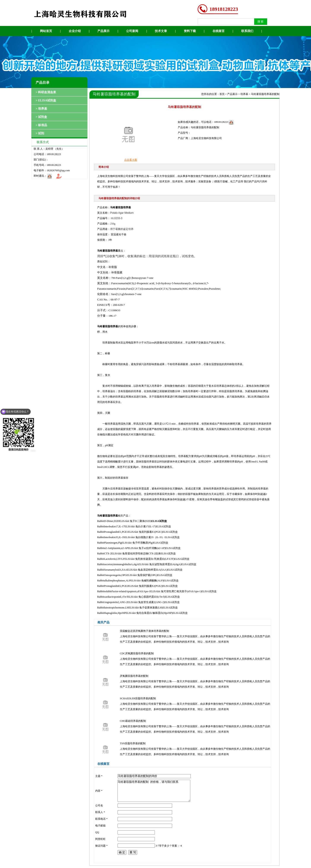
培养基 (244, 94)
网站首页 (46, 31)
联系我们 (247, 31)
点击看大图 (131, 160)
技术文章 (161, 31)
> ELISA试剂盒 (46, 100)
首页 (222, 94)
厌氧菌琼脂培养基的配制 (134, 676)
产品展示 (103, 31)
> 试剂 (40, 133)
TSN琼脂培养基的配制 (133, 743)
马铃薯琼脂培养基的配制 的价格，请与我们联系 (154, 791)
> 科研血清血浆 (46, 92)
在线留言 (219, 31)
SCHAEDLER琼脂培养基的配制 (138, 698)
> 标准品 (41, 125)
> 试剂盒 (41, 117)
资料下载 (190, 31)
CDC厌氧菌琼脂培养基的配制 (137, 653)
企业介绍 (75, 31)
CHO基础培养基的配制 (133, 721)
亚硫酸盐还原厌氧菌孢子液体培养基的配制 (144, 631)
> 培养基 (41, 109)
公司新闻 (132, 31)
